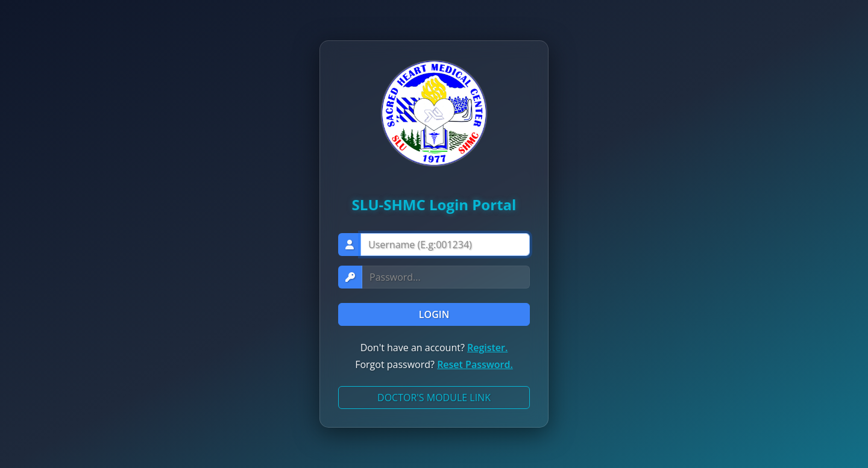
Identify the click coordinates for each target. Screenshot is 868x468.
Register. (487, 348)
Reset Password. (475, 364)
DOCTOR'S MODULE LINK (434, 398)
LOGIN (434, 314)
